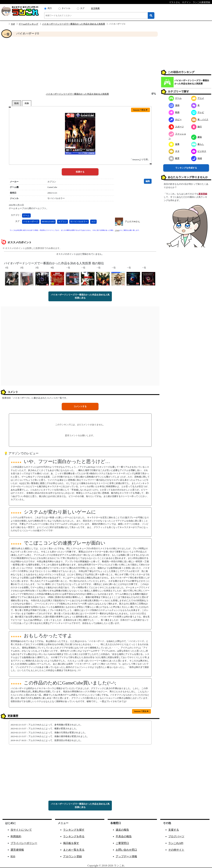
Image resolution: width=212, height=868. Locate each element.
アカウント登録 (72, 856)
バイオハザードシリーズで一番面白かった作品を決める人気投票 (74, 24)
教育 (174, 158)
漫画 (174, 105)
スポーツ (176, 127)
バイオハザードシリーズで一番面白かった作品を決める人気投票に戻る (80, 296)
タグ (82, 8)
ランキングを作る (74, 836)
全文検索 (95, 8)
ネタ (174, 151)
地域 (197, 158)
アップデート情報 (126, 856)
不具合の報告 (124, 836)
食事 (174, 144)
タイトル (66, 8)
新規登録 (203, 194)
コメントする (80, 406)
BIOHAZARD (48, 222)
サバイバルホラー (79, 222)
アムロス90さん (132, 222)
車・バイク (200, 119)
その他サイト (176, 850)
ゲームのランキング (28, 24)
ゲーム (26, 215)
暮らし (198, 144)
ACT (93, 222)
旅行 (197, 127)
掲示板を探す (71, 843)
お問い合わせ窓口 (126, 850)
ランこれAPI (176, 843)
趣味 (197, 137)
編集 (148, 181)
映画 (174, 112)
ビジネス (199, 151)
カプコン (62, 222)
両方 (50, 8)
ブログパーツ (176, 836)
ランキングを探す (74, 830)
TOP (13, 24)
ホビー (175, 119)
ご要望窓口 (122, 843)
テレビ (198, 112)
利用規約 (16, 836)
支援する (174, 830)
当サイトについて (21, 830)
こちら (117, 230)
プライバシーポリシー (24, 843)
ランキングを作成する (186, 168)
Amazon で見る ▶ (140, 110)
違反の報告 (122, 830)
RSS (13, 856)
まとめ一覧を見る (74, 850)
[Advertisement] (80, 64)
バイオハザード (31, 222)
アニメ (198, 98)
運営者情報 (17, 850)
